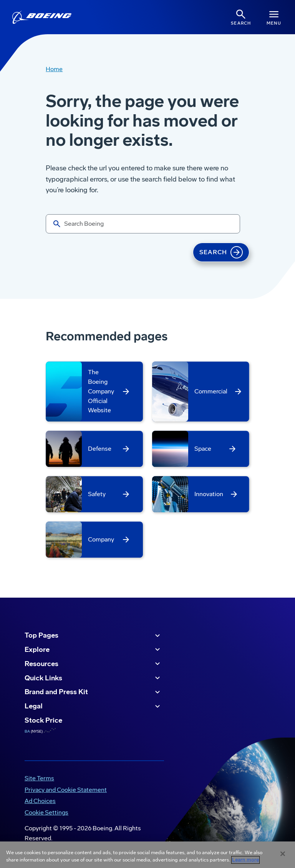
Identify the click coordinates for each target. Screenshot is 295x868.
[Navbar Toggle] (274, 17)
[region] (147, 855)
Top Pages (93, 636)
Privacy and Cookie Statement (66, 790)
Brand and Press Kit (93, 692)
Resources (93, 664)
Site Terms (39, 778)
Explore (93, 650)
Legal (93, 706)
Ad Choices (40, 801)
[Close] (283, 854)
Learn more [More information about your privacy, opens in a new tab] (245, 860)
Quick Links (93, 678)
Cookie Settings (46, 812)
